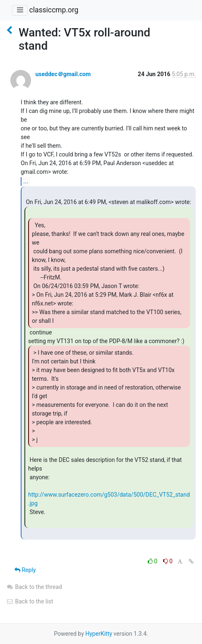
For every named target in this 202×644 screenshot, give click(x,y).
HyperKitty (99, 634)
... (26, 181)
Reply (25, 570)
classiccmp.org (54, 10)
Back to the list (30, 601)
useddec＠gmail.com (63, 74)
